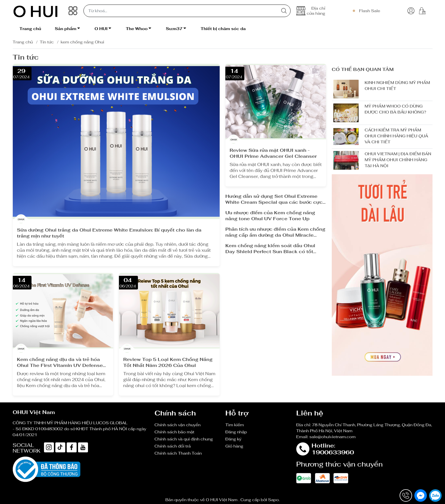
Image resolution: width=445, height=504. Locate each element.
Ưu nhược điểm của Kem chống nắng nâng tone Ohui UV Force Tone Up (270, 216)
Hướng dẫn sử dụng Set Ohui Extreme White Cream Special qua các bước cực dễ (274, 199)
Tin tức (47, 42)
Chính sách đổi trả (173, 446)
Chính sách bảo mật (174, 432)
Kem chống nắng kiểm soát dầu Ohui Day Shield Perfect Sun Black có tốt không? (270, 249)
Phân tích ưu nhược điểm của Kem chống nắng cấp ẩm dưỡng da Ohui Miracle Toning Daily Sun (275, 232)
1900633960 (333, 452)
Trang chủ (23, 42)
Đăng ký (233, 439)
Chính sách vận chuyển (177, 425)
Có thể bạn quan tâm (363, 69)
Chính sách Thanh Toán (178, 453)
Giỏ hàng (234, 446)
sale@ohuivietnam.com (332, 437)
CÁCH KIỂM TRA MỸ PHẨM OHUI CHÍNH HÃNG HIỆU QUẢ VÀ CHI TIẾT (396, 136)
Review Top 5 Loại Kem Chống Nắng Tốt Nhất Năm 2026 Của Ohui (168, 362)
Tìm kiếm (235, 425)
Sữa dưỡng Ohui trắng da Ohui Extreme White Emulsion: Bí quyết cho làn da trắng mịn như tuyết (109, 233)
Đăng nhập (236, 432)
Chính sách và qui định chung (184, 439)
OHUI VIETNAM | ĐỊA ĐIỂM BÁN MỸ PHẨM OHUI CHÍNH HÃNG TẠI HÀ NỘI (398, 160)
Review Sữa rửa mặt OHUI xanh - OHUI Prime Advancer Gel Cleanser (273, 153)
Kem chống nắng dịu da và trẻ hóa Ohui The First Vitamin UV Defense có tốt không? (60, 362)
